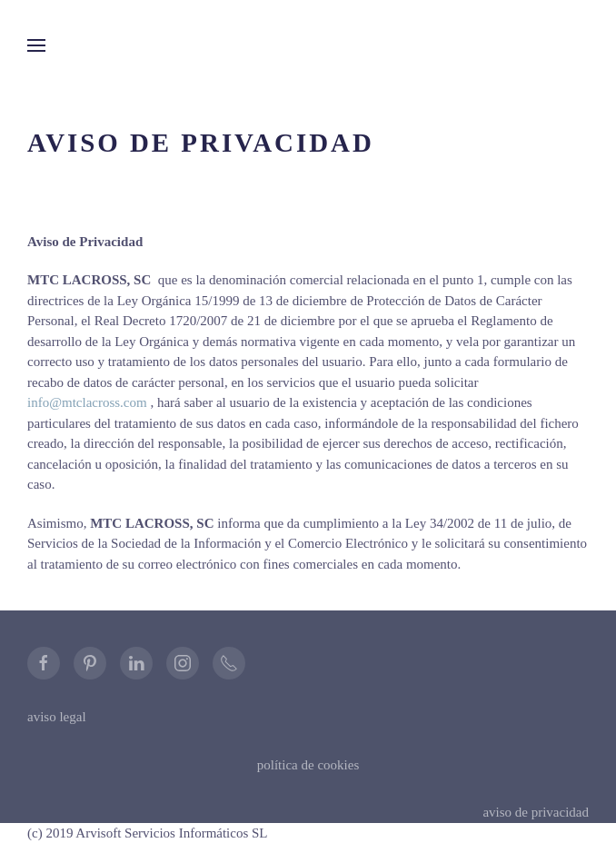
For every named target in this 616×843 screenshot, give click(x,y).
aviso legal (57, 717)
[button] (36, 45)
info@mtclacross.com (87, 402)
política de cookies (308, 765)
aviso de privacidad (536, 812)
